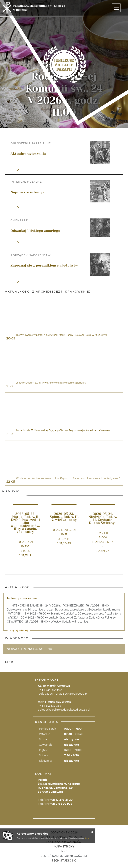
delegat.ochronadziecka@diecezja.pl (63, 694)
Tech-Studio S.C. (64, 861)
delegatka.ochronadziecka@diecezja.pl (64, 710)
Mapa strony (64, 847)
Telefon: (55, 800)
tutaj (87, 838)
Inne (64, 851)
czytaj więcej (19, 630)
